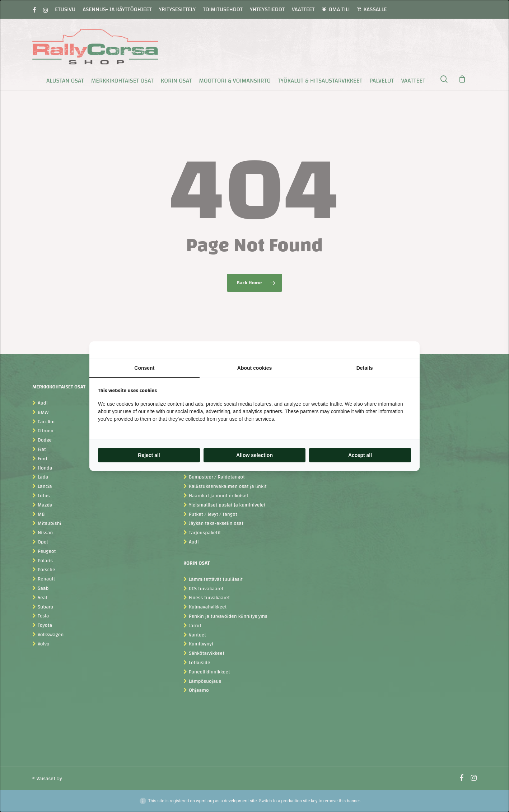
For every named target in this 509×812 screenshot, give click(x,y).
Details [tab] (365, 368)
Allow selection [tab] (254, 455)
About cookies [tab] (254, 368)
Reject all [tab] (149, 455)
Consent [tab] (144, 368)
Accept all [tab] (360, 455)
